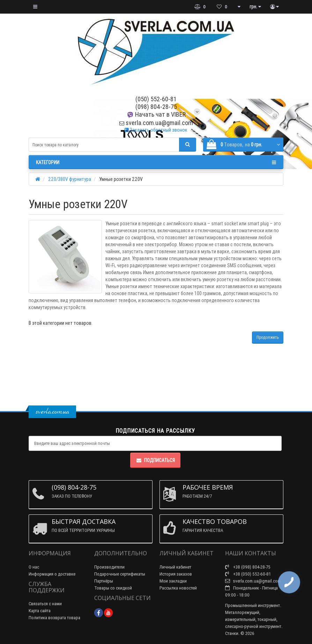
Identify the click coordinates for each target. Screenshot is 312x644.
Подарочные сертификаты (120, 574)
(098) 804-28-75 (156, 107)
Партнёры (104, 581)
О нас (34, 567)
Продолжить (268, 337)
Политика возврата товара (54, 618)
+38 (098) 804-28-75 (248, 567)
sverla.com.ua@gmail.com (156, 123)
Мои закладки (173, 581)
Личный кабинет (175, 567)
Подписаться (155, 460)
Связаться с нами (45, 604)
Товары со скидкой (113, 588)
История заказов (176, 574)
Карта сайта (40, 611)
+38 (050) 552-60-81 (248, 574)
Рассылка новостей (178, 588)
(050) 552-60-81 (156, 99)
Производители (109, 567)
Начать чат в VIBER (156, 114)
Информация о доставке (52, 574)
